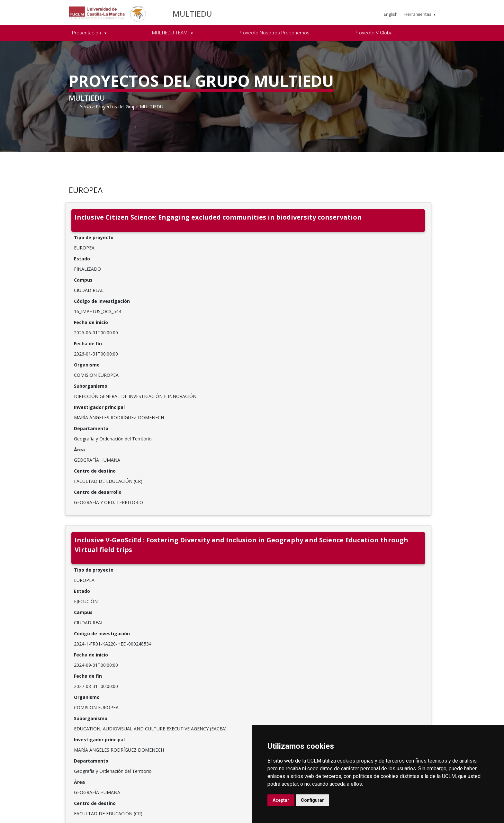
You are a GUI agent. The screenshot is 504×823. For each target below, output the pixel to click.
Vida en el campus (282, 671)
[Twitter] (57, 728)
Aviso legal (40, 806)
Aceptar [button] (281, 800)
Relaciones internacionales (204, 650)
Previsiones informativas (200, 691)
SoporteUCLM (59, 708)
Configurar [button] (312, 800)
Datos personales (97, 806)
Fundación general (207, 728)
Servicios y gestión (207, 719)
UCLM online (276, 663)
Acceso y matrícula (283, 654)
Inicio (85, 107)
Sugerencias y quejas (437, 679)
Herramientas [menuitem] (418, 14)
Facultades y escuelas (362, 646)
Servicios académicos (286, 704)
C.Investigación (354, 663)
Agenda (194, 679)
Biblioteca (424, 646)
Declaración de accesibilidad (58, 813)
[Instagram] (82, 728)
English (391, 14)
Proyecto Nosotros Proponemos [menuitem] (274, 33)
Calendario (274, 695)
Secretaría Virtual (433, 663)
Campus (195, 662)
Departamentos (355, 654)
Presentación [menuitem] (87, 33)
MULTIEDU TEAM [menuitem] (170, 33)
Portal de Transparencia (203, 707)
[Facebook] (44, 728)
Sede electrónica (431, 671)
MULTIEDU (192, 14)
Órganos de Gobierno (211, 670)
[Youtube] (94, 728)
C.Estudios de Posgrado (352, 683)
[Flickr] (107, 728)
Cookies (65, 806)
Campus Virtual (430, 654)
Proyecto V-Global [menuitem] (374, 33)
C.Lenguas (349, 695)
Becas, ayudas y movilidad (279, 683)
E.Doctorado (351, 671)
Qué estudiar (276, 646)
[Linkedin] (69, 728)
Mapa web (103, 813)
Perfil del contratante (437, 704)
